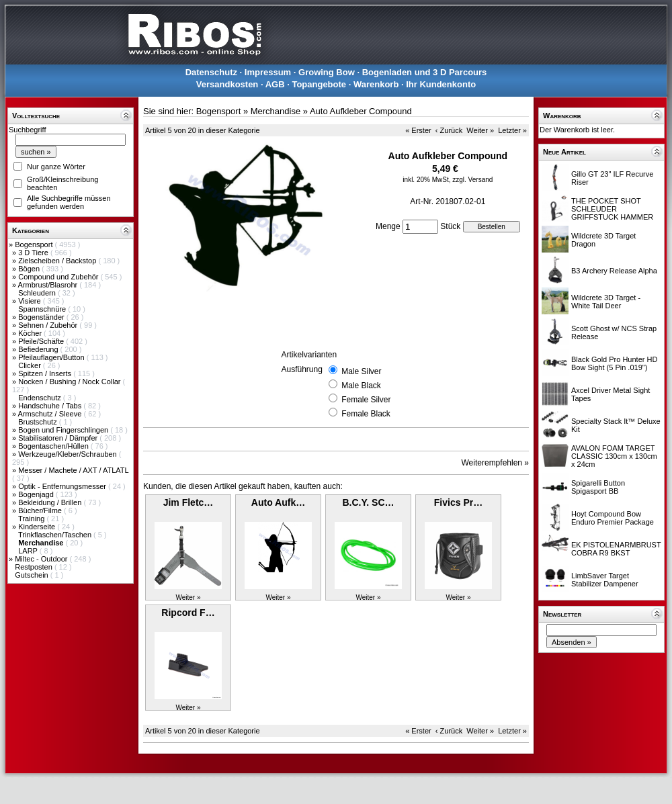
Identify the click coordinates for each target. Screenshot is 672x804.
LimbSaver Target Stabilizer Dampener (605, 580)
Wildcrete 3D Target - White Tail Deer (606, 302)
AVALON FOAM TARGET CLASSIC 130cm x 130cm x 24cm (614, 456)
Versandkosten (227, 84)
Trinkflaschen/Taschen (56, 535)
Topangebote (319, 84)
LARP (29, 551)
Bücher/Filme (41, 510)
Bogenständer (42, 317)
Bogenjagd (37, 494)
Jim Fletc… (188, 502)
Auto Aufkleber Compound (361, 111)
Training (32, 519)
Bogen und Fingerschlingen (64, 430)
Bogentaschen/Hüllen (54, 446)
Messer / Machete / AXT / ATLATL (73, 470)
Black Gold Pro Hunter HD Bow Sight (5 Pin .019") (614, 363)
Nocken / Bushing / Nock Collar (70, 382)
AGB (275, 84)
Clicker (31, 365)
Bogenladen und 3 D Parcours (425, 72)
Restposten (35, 567)
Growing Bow (327, 72)
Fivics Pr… (458, 502)
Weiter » (480, 130)
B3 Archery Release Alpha (614, 271)
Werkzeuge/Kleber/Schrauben (69, 454)
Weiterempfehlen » (496, 463)
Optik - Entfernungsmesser (63, 486)
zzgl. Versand (472, 180)
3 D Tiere (34, 253)
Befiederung (39, 349)
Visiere (30, 301)
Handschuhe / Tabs (51, 406)
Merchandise (276, 111)
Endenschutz (41, 398)
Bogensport (35, 244)
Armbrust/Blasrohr (49, 285)
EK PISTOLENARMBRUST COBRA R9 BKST (616, 549)
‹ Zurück (449, 130)
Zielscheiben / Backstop (58, 261)
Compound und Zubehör (59, 277)
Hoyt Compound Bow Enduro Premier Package (613, 518)
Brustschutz (39, 422)
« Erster (418, 130)
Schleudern (38, 293)
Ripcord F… (188, 613)
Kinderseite (38, 527)
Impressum (268, 72)
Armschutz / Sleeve (51, 414)
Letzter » (512, 130)
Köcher (31, 333)
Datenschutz (211, 72)
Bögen (30, 269)
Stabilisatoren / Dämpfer (59, 438)
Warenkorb (376, 84)
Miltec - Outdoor (42, 559)
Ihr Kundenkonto (441, 84)
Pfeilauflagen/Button (52, 357)
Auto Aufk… (278, 502)
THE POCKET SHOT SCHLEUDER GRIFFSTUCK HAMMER (612, 209)
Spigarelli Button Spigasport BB (598, 487)
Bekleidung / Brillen (51, 502)
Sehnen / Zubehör (49, 325)
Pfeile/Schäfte (42, 341)
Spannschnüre (43, 309)
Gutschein (33, 575)
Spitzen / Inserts (46, 373)
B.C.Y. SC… (368, 502)
